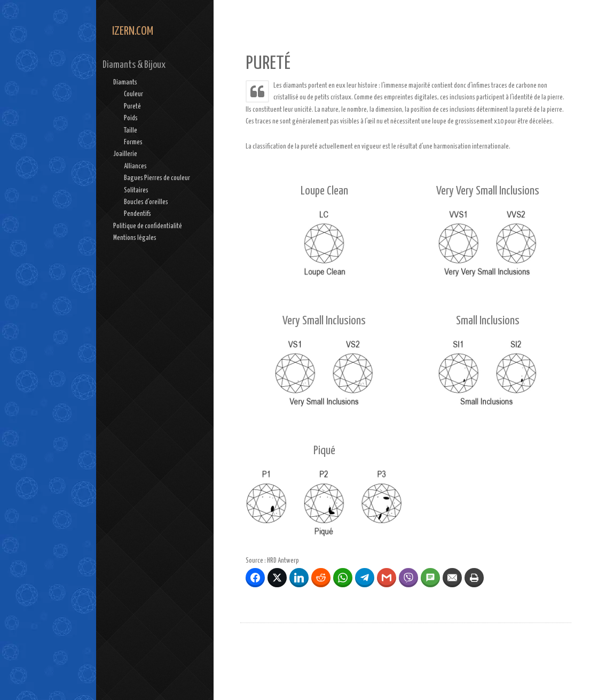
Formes (133, 142)
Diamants (125, 83)
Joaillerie (125, 154)
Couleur (133, 94)
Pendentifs (137, 214)
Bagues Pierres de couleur (157, 178)
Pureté (132, 107)
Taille (131, 131)
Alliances (135, 166)
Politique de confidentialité (148, 226)
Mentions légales (135, 238)
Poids (131, 118)
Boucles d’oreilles (146, 202)
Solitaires (136, 190)
